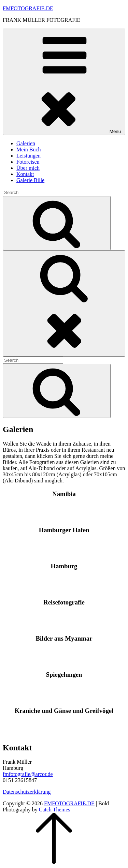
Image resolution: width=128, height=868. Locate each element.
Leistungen (29, 156)
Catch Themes (55, 810)
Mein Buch (29, 149)
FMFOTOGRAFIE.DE (28, 8)
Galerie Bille (30, 180)
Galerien (26, 143)
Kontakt (25, 174)
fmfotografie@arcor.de (28, 774)
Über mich (28, 168)
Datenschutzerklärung (27, 792)
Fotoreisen (28, 162)
